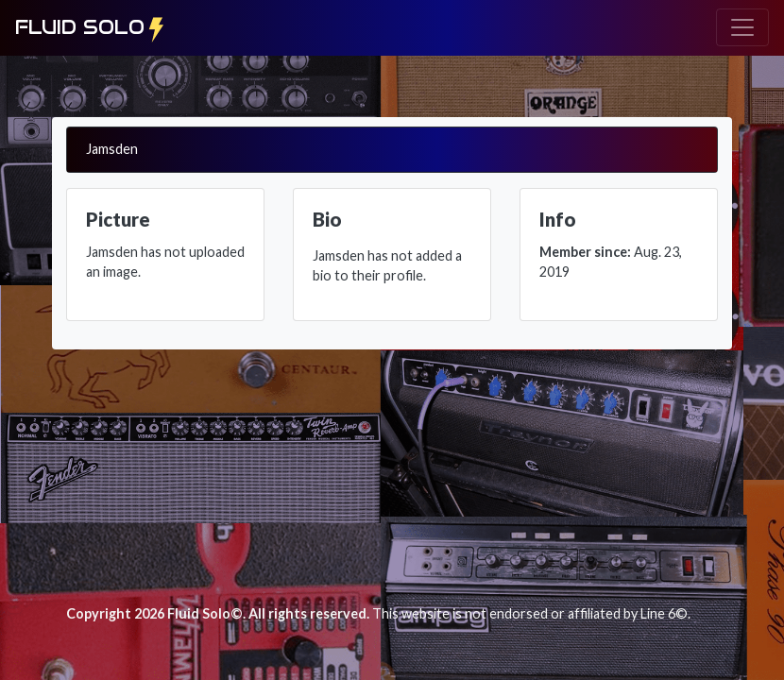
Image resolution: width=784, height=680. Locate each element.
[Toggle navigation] (742, 27)
